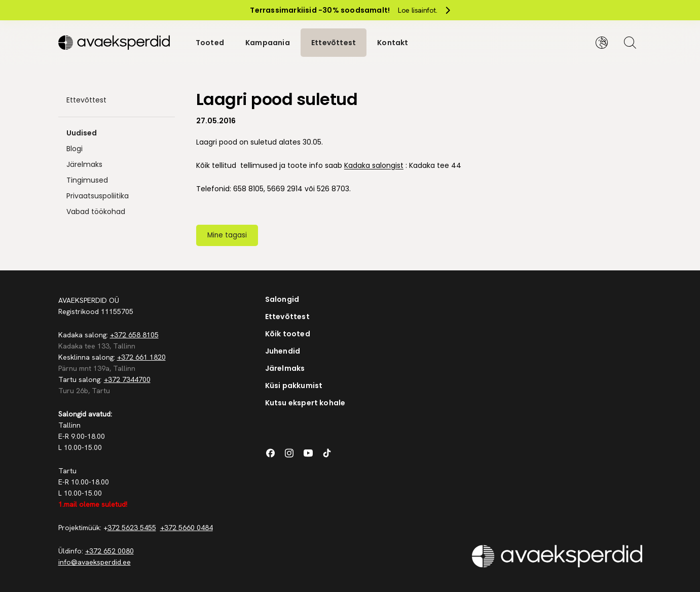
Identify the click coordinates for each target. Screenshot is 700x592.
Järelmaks (84, 164)
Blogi (75, 149)
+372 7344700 (127, 379)
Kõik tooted (288, 334)
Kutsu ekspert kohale (305, 403)
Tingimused (87, 180)
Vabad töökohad (96, 212)
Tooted (210, 43)
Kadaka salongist (374, 165)
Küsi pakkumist (294, 386)
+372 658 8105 (134, 335)
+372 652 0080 (109, 551)
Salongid (282, 299)
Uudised (82, 133)
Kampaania (268, 43)
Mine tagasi (227, 235)
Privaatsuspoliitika (98, 196)
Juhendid (283, 351)
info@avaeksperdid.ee (95, 562)
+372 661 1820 (141, 357)
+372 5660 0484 (187, 528)
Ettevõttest (334, 43)
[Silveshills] (117, 43)
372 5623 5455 (132, 528)
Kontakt (393, 43)
